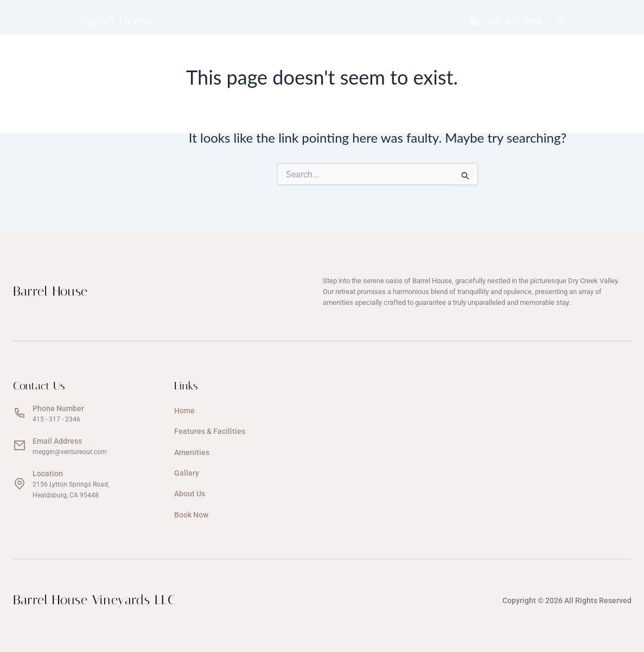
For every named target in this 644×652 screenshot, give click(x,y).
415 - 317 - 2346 (505, 21)
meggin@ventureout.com (70, 452)
